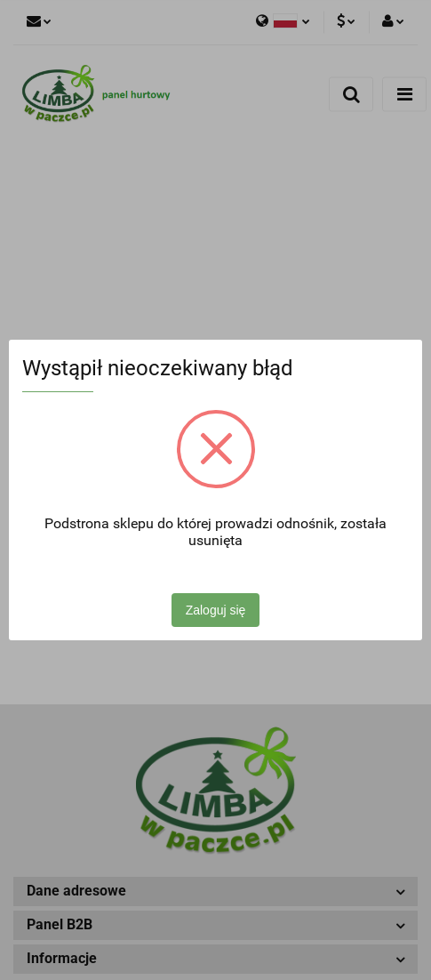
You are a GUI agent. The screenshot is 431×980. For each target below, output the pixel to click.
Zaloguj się (216, 610)
